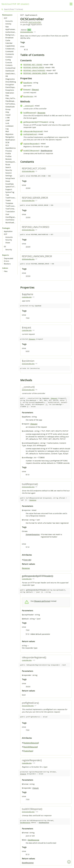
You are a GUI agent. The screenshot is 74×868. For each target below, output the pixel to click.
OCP (6, 18)
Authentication (11, 32)
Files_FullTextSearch (14, 98)
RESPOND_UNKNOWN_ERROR (35, 73)
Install (8, 115)
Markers (7, 264)
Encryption (10, 85)
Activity (8, 24)
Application (8, 231)
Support (9, 189)
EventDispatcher (12, 87)
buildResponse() (30, 113)
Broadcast (9, 38)
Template (9, 203)
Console (9, 63)
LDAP (8, 120)
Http (7, 112)
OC (5, 247)
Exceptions (10, 90)
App (7, 27)
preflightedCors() (30, 134)
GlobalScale (10, 107)
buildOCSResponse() (31, 151)
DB (7, 76)
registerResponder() (31, 144)
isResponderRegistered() (33, 131)
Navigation (10, 137)
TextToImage (11, 209)
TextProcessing (12, 206)
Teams (8, 200)
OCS (7, 145)
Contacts (9, 65)
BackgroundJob (12, 35)
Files (7, 96)
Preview (9, 151)
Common (9, 57)
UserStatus (10, 220)
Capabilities (10, 46)
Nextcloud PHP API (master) (15, 4)
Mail (7, 131)
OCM (7, 142)
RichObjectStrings (13, 162)
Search (8, 167)
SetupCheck (10, 178)
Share (8, 181)
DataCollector (11, 74)
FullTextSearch (11, 104)
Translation (10, 212)
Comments (10, 54)
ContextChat (10, 68)
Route (8, 165)
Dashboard (10, 71)
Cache (8, 40)
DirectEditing (11, 82)
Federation (10, 93)
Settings (9, 176)
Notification (10, 140)
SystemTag (10, 192)
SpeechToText (11, 187)
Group (8, 109)
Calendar (9, 43)
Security (9, 170)
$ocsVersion (28, 96)
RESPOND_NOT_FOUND (33, 65)
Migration (9, 134)
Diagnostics (10, 79)
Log (7, 129)
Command (9, 51)
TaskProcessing (12, 198)
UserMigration (11, 217)
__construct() (28, 106)
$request (27, 89)
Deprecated (9, 258)
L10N (8, 118)
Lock (7, 123)
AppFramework (12, 29)
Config (8, 60)
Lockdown (9, 126)
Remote (9, 159)
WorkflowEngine (12, 223)
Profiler (9, 156)
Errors (7, 261)
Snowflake (10, 184)
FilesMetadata (11, 101)
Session (9, 173)
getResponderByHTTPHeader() (36, 122)
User (7, 214)
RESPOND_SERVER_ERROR (34, 68)
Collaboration (11, 49)
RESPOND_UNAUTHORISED (34, 70)
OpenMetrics (11, 148)
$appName (28, 83)
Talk (7, 195)
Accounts (9, 21)
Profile (8, 154)
